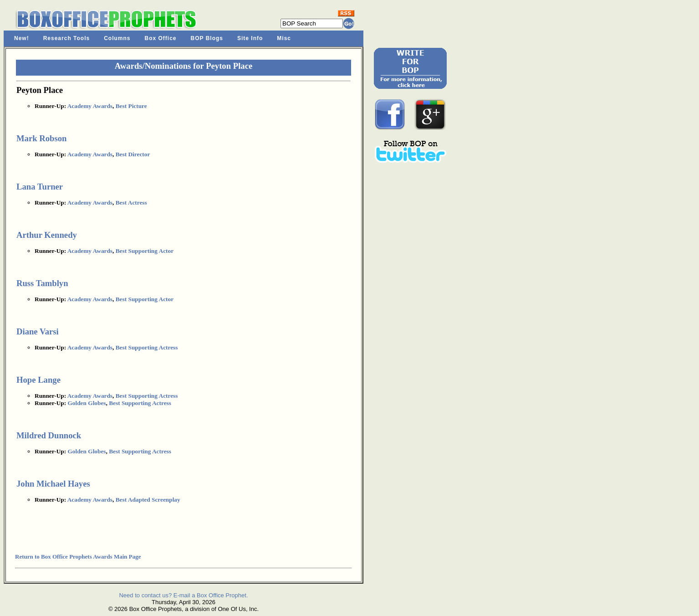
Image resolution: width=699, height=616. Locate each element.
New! (22, 38)
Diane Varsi (38, 331)
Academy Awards (90, 106)
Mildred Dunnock (49, 435)
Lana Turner (40, 187)
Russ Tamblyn (42, 283)
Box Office (161, 38)
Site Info (250, 38)
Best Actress (131, 203)
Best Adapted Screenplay (148, 500)
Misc (284, 38)
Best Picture (131, 106)
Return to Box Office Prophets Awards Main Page (78, 557)
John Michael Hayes (53, 484)
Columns (117, 38)
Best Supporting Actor (145, 251)
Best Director (133, 154)
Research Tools (66, 38)
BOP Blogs (207, 38)
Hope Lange (38, 380)
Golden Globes (87, 403)
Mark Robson (41, 138)
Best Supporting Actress (147, 347)
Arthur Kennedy (47, 235)
